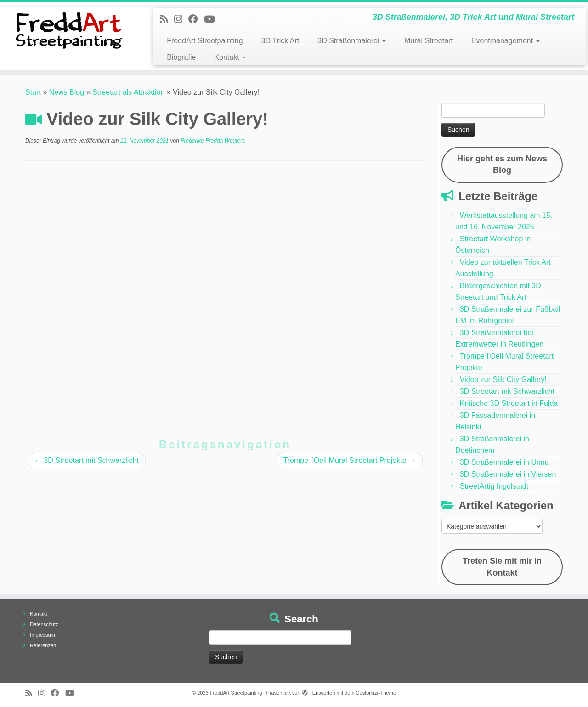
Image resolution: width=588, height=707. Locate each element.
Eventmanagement (506, 41)
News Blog (67, 92)
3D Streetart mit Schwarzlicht (87, 460)
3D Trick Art (280, 41)
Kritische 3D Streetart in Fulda (509, 403)
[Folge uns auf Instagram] (181, 19)
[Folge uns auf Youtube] (212, 19)
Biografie (181, 57)
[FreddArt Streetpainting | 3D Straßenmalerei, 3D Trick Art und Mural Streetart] (68, 30)
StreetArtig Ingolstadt (494, 486)
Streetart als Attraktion (128, 92)
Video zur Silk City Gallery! (503, 379)
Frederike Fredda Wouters (213, 141)
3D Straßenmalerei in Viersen (508, 474)
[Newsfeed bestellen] (167, 19)
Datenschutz (44, 624)
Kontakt (230, 57)
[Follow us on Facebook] (196, 19)
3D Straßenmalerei (352, 41)
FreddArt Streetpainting (205, 41)
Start (33, 92)
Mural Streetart (429, 41)
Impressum (42, 635)
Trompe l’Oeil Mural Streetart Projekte (350, 460)
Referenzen (43, 645)
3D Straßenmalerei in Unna (504, 462)
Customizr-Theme (376, 693)
